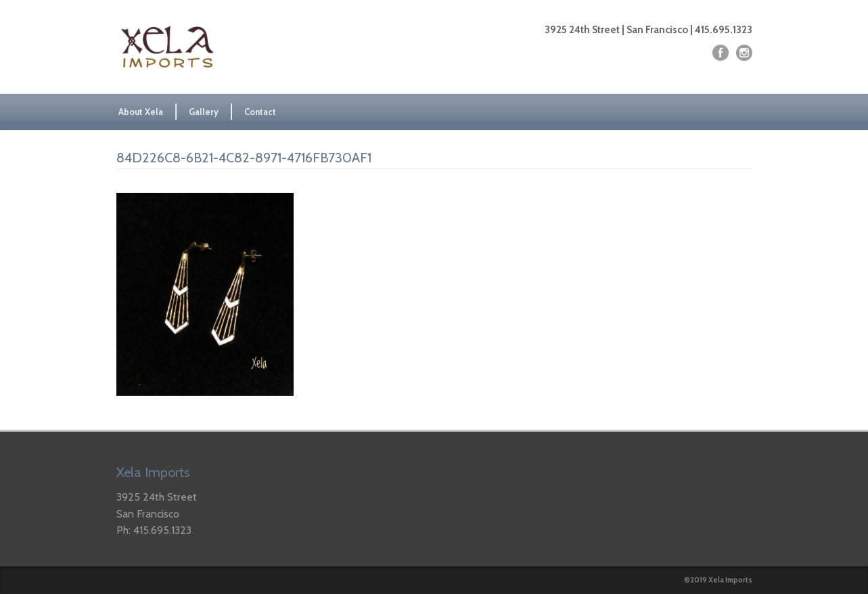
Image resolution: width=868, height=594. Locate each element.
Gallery (204, 112)
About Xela (141, 112)
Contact (260, 112)
